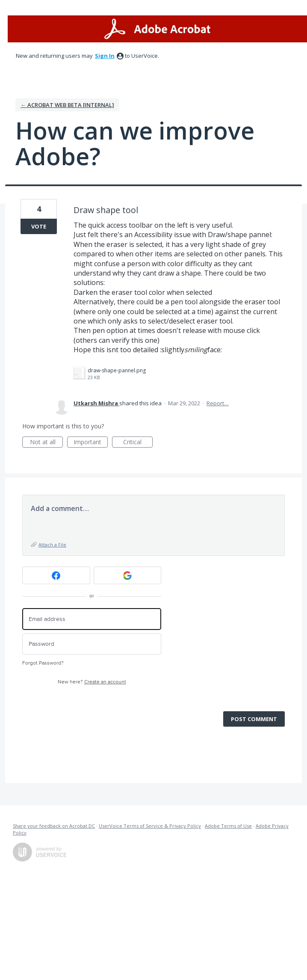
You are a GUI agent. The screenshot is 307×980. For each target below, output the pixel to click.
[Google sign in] (128, 575)
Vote (39, 226)
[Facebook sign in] (56, 575)
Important (91, 443)
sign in (105, 56)
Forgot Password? (43, 663)
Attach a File (52, 545)
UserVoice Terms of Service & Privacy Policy (150, 826)
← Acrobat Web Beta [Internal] (67, 105)
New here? (92, 682)
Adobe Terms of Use (228, 826)
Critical (138, 443)
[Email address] (92, 619)
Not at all (47, 443)
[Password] (92, 644)
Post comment (254, 719)
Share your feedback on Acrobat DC (54, 826)
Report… (218, 403)
